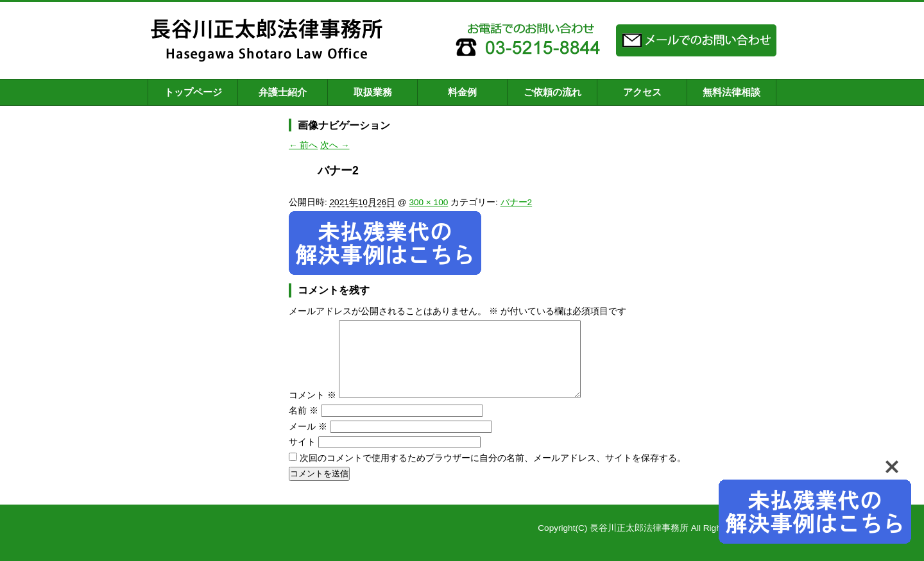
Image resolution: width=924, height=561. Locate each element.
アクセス (642, 92)
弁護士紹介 (283, 92)
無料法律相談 (732, 92)
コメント (312, 411)
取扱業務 (373, 92)
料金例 (462, 92)
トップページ (193, 92)
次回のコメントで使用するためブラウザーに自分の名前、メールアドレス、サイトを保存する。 (493, 473)
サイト (302, 457)
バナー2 (517, 202)
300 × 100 (428, 202)
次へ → (335, 145)
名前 (304, 426)
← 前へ (303, 145)
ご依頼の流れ (552, 92)
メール (308, 442)
